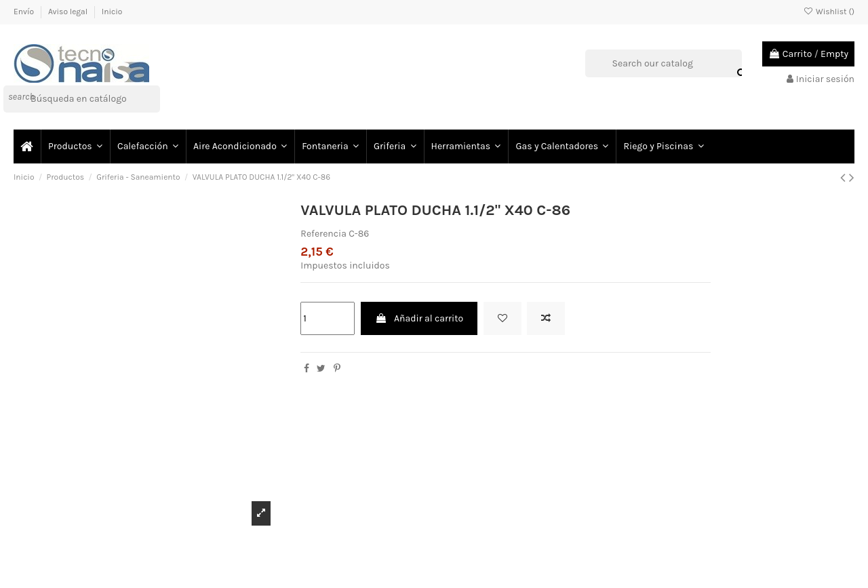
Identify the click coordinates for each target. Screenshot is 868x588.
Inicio (112, 12)
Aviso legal (69, 12)
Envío (25, 12)
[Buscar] (82, 99)
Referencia (323, 234)
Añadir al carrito (419, 318)
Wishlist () (829, 12)
